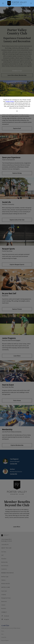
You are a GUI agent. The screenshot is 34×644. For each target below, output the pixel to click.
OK (17, 111)
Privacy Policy (10, 101)
